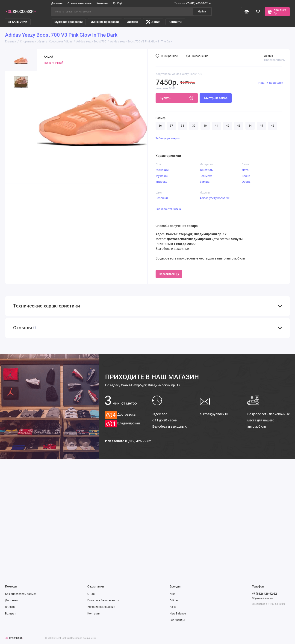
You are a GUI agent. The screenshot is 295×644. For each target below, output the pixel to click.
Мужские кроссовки (68, 22)
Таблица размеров (168, 138)
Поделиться (169, 274)
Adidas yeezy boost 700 (215, 198)
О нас (91, 594)
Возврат (10, 614)
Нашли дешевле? (271, 83)
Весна (246, 176)
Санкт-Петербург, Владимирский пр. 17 (143, 385)
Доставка (57, 3)
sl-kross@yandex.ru (214, 414)
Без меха (206, 176)
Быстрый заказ (216, 98)
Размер (161, 118)
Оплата (10, 607)
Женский (162, 170)
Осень (246, 182)
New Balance (178, 614)
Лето (245, 170)
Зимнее (133, 22)
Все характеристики (169, 209)
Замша (205, 182)
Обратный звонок (262, 598)
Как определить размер (21, 594)
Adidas (174, 600)
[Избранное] (258, 12)
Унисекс (161, 182)
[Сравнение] (247, 12)
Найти (202, 12)
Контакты (102, 3)
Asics (173, 607)
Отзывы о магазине (80, 3)
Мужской (162, 176)
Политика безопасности (103, 600)
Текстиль (206, 170)
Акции (153, 22)
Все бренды (177, 620)
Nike (172, 594)
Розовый (162, 198)
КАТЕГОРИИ (18, 22)
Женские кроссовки (105, 22)
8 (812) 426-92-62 (138, 441)
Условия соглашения (101, 607)
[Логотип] (14, 638)
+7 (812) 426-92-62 (193, 3)
